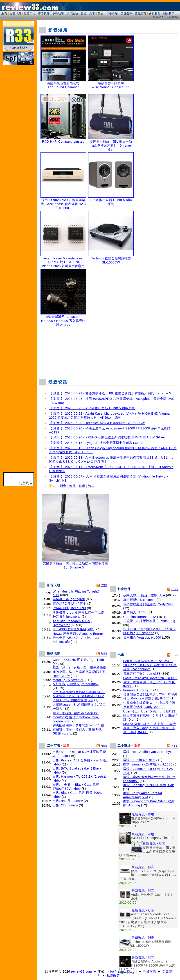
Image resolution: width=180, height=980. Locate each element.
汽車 (92, 13)
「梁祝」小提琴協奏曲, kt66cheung (149, 621)
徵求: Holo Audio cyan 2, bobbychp (149, 752)
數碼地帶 (58, 13)
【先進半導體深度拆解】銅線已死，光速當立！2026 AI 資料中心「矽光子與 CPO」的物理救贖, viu (79, 696)
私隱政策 (113, 976)
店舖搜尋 (126, 13)
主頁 (4, 13)
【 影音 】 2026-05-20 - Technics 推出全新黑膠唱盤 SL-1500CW (97, 423)
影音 (63, 486)
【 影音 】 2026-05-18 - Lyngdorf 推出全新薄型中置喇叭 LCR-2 (96, 443)
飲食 (101, 13)
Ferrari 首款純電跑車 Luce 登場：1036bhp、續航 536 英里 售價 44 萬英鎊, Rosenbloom (150, 665)
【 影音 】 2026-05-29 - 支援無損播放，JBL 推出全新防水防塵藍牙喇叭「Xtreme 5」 (112, 393)
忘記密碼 (172, 17)
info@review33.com (122, 971)
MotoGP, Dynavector (68, 680)
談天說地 (72, 13)
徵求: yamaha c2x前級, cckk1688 (148, 764)
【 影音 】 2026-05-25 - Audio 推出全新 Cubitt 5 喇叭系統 (92, 408)
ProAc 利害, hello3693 (69, 608)
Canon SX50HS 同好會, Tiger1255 (78, 660)
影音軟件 (44, 13)
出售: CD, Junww (66, 805)
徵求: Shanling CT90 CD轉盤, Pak (148, 785)
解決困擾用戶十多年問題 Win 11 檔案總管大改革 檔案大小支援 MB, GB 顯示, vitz (78, 729)
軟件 (73, 486)
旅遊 (84, 13)
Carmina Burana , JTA (140, 617)
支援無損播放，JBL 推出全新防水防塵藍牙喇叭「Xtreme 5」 (75, 564)
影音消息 (16, 13)
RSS (104, 585)
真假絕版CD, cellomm (139, 600)
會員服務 (155, 13)
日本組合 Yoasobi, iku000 (142, 637)
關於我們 (169, 13)
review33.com (81, 971)
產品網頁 (140, 13)
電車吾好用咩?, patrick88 (142, 674)
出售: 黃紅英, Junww (68, 801)
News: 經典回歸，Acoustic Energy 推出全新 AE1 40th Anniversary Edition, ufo (78, 638)
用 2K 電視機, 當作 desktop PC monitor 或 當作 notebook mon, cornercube (76, 717)
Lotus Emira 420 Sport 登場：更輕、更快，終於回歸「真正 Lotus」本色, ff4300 (150, 682)
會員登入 (158, 17)
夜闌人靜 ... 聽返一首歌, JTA (144, 595)
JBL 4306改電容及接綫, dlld (73, 629)
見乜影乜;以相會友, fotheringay (76, 684)
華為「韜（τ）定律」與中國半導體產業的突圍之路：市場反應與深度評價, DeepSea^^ (79, 672)
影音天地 (30, 13)
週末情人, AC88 (135, 612)
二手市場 (112, 13)
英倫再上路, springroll (69, 599)
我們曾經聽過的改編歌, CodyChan (148, 604)
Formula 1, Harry (136, 690)
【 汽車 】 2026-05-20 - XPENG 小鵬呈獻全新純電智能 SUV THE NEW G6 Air (107, 437)
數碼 (82, 486)
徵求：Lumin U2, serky (140, 760)
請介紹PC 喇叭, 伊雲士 (70, 604)
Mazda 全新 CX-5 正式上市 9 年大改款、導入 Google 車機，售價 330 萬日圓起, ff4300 (150, 728)
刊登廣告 (150, 971)
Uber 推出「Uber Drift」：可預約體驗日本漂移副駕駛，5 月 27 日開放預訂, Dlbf (150, 715)
